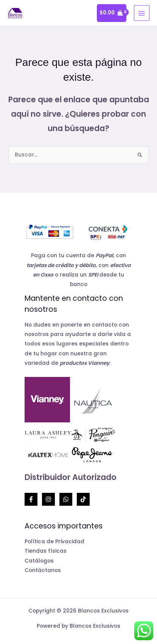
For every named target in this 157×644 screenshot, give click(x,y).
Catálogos (39, 561)
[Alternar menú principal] (142, 13)
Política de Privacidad (54, 542)
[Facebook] (31, 499)
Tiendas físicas (46, 551)
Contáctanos (43, 570)
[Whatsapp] (66, 499)
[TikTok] (83, 499)
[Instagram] (48, 499)
